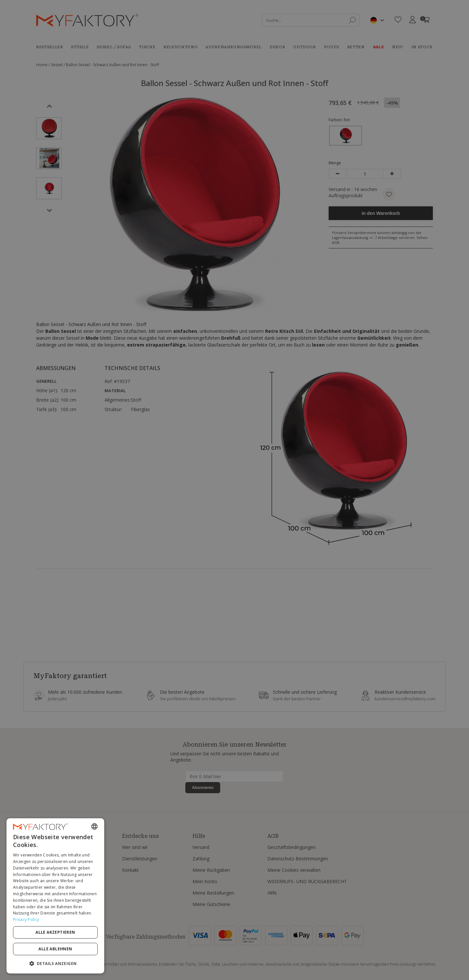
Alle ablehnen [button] (55, 949)
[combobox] (94, 826)
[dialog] (55, 896)
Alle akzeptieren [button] (55, 932)
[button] (55, 963)
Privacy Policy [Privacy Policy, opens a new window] (26, 920)
